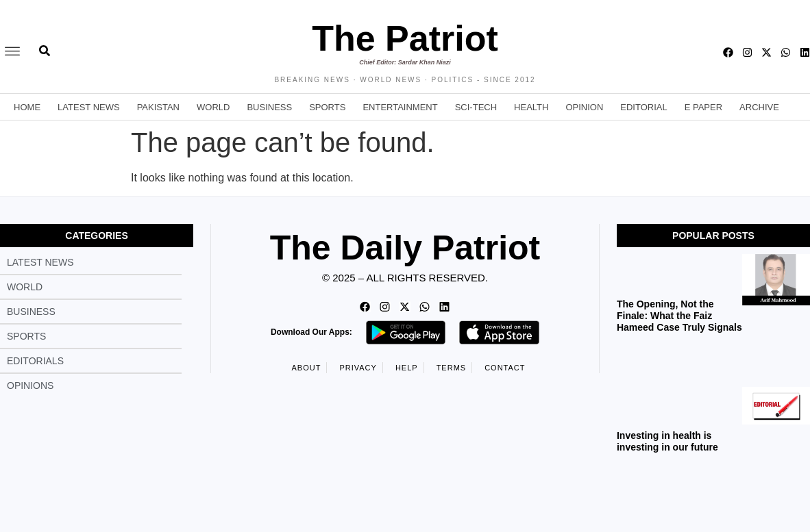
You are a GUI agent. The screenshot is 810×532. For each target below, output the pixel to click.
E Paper (703, 107)
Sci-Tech (476, 107)
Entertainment (400, 107)
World (213, 107)
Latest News (89, 107)
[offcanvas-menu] (12, 52)
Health (531, 107)
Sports (327, 107)
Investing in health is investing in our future (667, 441)
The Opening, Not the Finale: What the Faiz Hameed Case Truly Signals (679, 316)
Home (27, 107)
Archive (759, 107)
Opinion (584, 107)
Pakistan (158, 107)
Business (269, 107)
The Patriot (405, 38)
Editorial (643, 107)
